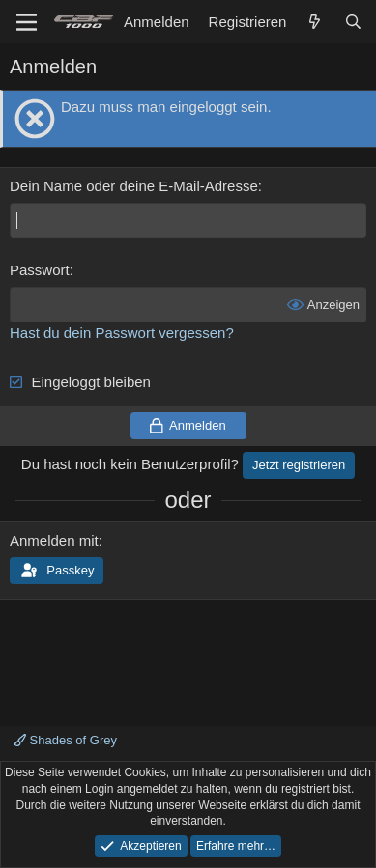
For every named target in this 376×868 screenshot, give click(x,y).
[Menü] (27, 22)
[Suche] (353, 22)
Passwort (40, 270)
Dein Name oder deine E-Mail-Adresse (134, 186)
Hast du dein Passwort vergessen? (122, 333)
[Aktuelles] (315, 22)
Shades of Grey (65, 740)
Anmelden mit (54, 540)
